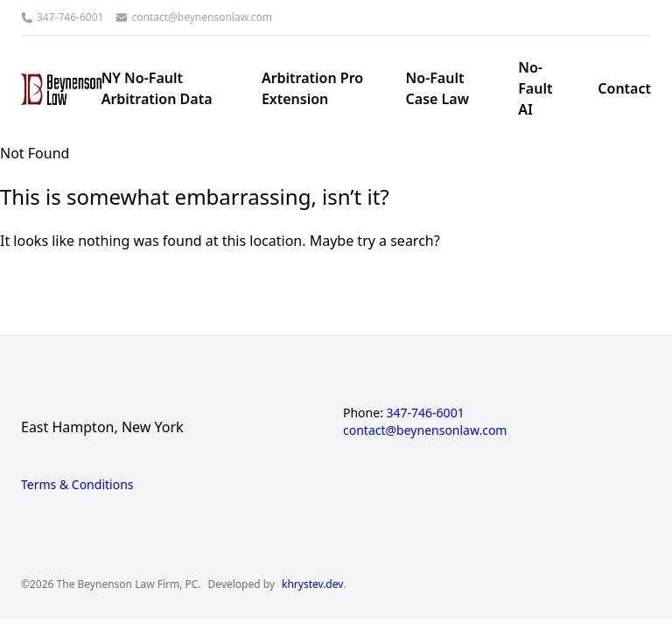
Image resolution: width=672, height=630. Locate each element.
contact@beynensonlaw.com (202, 17)
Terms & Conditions (77, 484)
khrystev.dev (312, 584)
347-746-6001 (70, 17)
